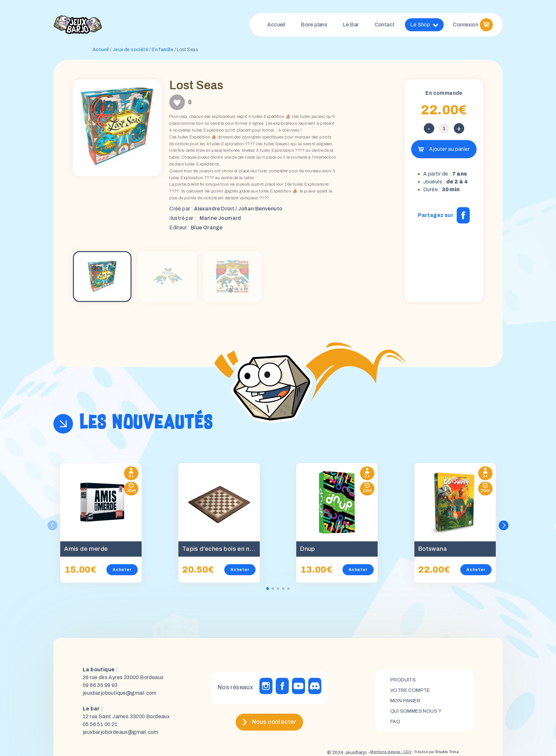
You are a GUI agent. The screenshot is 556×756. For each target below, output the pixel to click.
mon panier (408, 703)
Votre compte (412, 692)
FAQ (396, 726)
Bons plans (314, 26)
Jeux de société (130, 52)
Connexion (466, 26)
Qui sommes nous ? (419, 714)
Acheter (122, 572)
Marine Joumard (220, 221)
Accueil (276, 26)
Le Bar (351, 26)
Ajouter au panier (449, 152)
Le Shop (424, 26)
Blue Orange (207, 230)
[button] (504, 528)
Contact (385, 26)
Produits (405, 681)
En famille (162, 52)
